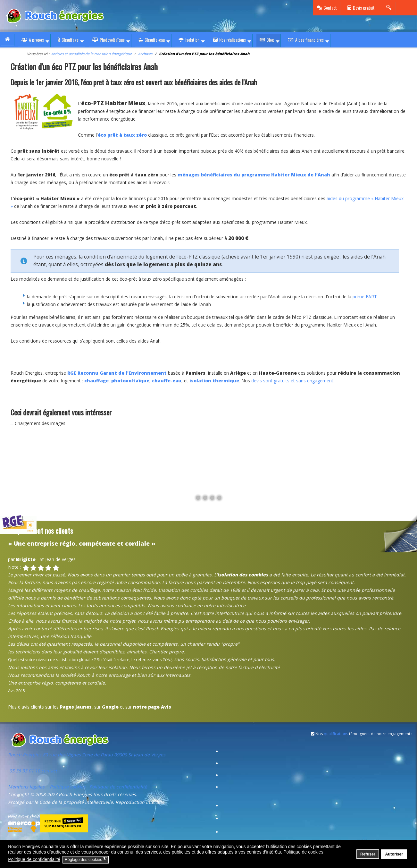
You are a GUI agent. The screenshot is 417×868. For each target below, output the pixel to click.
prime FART (365, 297)
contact (49, 771)
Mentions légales (27, 787)
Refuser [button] (368, 854)
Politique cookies (68, 787)
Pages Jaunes (76, 707)
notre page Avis (152, 707)
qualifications (336, 734)
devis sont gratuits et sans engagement (292, 381)
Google (110, 707)
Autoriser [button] (394, 854)
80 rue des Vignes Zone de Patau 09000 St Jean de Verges (104, 755)
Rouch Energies (25, 755)
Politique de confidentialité (118, 787)
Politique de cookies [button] (303, 852)
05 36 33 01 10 (24, 771)
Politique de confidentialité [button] (34, 859)
